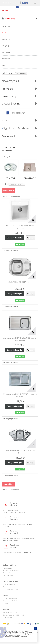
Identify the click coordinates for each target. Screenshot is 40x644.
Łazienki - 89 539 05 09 (10, 613)
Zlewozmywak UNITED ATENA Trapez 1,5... (20, 452)
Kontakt (4, 65)
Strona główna (6, 26)
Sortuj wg (5, 184)
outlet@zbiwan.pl (9, 617)
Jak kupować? (6, 59)
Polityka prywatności (10, 587)
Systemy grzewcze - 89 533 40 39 (14, 615)
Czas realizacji (8, 573)
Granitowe (30, 178)
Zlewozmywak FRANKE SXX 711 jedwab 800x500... (20, 395)
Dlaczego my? (6, 39)
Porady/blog (5, 46)
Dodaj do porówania (12, 250)
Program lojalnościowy (10, 589)
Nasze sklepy (6, 52)
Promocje (7, 89)
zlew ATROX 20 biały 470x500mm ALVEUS (20, 227)
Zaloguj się (35, 3)
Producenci (8, 136)
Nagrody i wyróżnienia (10, 601)
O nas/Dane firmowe (10, 599)
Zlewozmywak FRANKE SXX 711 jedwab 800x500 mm (20, 339)
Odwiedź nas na (11, 103)
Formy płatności (8, 575)
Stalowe (11, 178)
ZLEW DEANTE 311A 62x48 (20, 282)
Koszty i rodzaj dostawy (11, 570)
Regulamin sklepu (9, 585)
